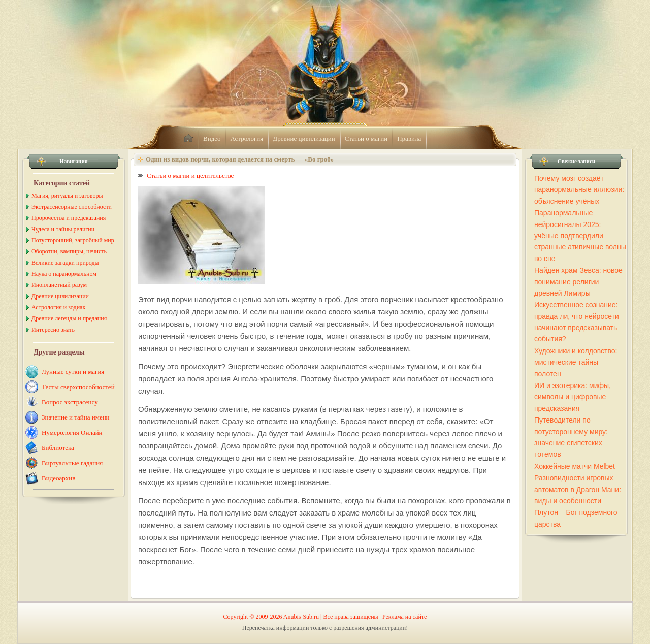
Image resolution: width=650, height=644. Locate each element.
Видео (212, 138)
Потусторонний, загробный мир (73, 240)
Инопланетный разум (59, 285)
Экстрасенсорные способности (72, 207)
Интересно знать (53, 330)
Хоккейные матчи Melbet (575, 466)
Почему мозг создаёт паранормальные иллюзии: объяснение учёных (579, 190)
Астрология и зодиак (58, 307)
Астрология (247, 138)
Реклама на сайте (404, 617)
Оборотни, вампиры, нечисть (69, 251)
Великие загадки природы (65, 263)
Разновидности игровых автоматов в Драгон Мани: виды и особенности (578, 489)
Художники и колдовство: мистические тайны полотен (576, 362)
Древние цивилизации (304, 138)
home (188, 139)
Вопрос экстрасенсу (70, 402)
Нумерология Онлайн (72, 432)
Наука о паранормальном (64, 274)
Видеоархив (58, 478)
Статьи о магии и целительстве (190, 175)
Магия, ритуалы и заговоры (67, 196)
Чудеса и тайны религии (63, 229)
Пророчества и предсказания (69, 218)
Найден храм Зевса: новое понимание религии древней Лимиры (578, 282)
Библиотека (58, 448)
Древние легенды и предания (69, 318)
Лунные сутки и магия (73, 372)
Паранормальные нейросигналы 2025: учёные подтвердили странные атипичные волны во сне (580, 236)
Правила (409, 138)
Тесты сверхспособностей (78, 387)
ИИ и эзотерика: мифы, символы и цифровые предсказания (573, 397)
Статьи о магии (366, 138)
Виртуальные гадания (72, 463)
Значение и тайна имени (76, 417)
